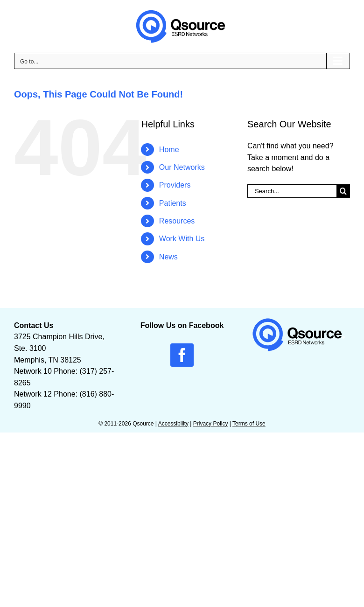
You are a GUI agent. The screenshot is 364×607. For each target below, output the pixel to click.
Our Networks (182, 167)
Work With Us (182, 239)
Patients (173, 203)
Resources (177, 221)
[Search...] (292, 191)
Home (169, 150)
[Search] (343, 191)
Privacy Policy (211, 424)
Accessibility (173, 424)
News (168, 257)
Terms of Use (249, 424)
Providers (175, 185)
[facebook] (182, 355)
